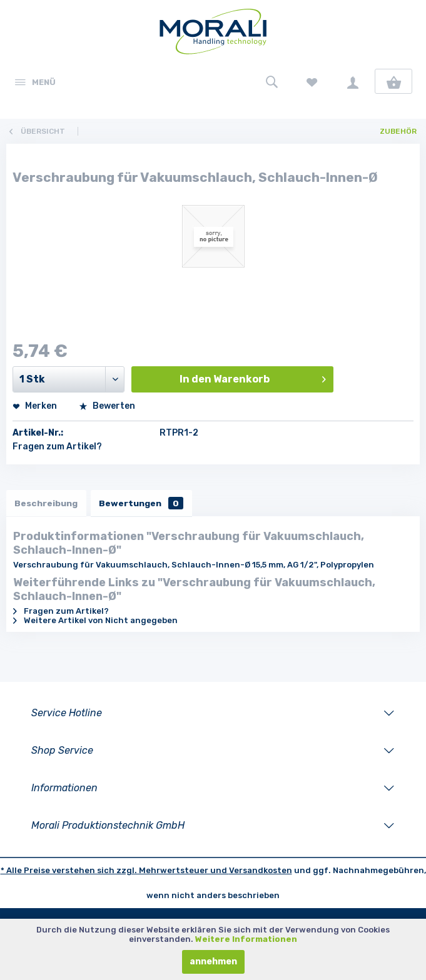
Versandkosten (261, 872)
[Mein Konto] (353, 81)
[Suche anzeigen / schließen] (271, 81)
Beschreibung (47, 503)
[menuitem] (34, 81)
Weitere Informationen (246, 939)
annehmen (213, 962)
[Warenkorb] (393, 81)
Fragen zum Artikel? (57, 447)
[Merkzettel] (312, 81)
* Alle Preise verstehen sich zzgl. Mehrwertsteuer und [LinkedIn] (115, 872)
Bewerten (107, 406)
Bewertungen (145, 503)
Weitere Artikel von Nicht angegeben (95, 622)
